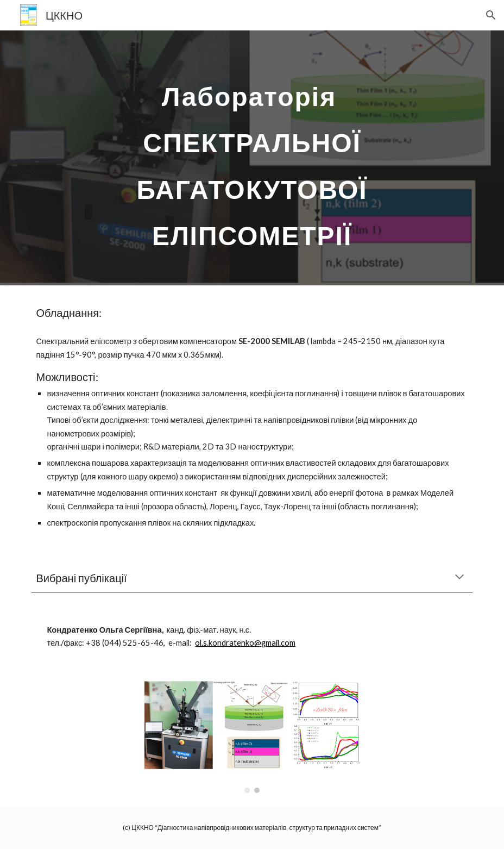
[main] (252, 158)
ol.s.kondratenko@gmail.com (245, 643)
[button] (491, 15)
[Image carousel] (252, 737)
